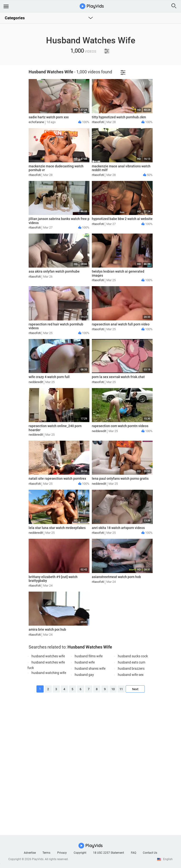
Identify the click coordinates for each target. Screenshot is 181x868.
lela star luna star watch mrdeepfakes (57, 528)
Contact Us (150, 853)
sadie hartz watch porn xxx (49, 117)
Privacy (62, 853)
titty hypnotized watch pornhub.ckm (119, 117)
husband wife (85, 662)
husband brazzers (131, 668)
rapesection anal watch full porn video (121, 324)
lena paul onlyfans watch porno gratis (120, 479)
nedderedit (36, 382)
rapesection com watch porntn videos (120, 426)
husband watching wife (49, 673)
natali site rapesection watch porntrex (57, 479)
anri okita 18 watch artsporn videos (118, 528)
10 (113, 689)
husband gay (84, 675)
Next (135, 689)
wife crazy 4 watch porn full (49, 377)
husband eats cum (132, 662)
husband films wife (89, 656)
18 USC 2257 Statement (109, 853)
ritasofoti (98, 122)
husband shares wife (90, 668)
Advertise (30, 853)
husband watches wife (48, 656)
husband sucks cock (133, 656)
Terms (46, 853)
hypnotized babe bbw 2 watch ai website (122, 219)
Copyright (80, 853)
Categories (15, 18)
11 (121, 689)
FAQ (134, 853)
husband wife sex (131, 675)
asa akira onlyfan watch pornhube (54, 271)
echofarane (36, 122)
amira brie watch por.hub (47, 629)
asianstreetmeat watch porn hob (116, 577)
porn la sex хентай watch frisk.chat (118, 377)
